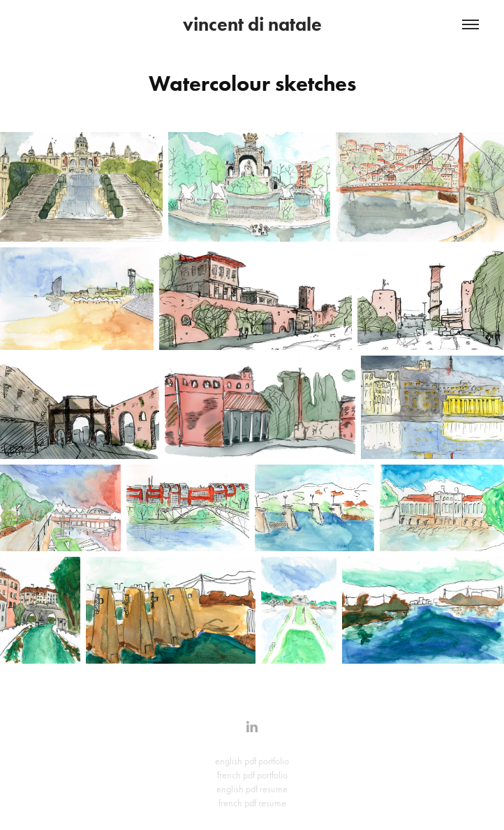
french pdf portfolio (252, 775)
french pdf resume (252, 803)
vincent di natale (252, 24)
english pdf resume (252, 789)
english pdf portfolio (252, 761)
